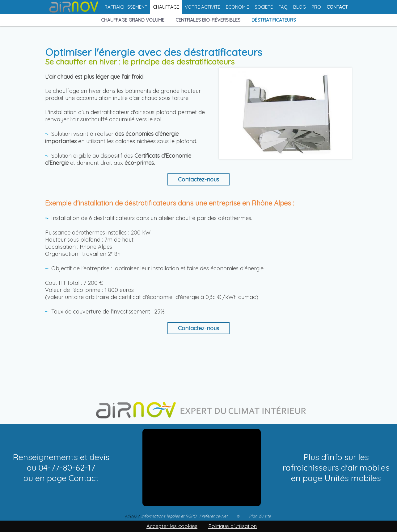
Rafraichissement (126, 7)
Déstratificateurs (274, 20)
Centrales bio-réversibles (208, 20)
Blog (300, 7)
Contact (337, 7)
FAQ (283, 7)
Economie (237, 7)
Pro (316, 7)
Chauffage (166, 7)
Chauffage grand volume (133, 20)
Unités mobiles (353, 478)
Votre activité (203, 7)
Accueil (74, 7)
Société (264, 7)
